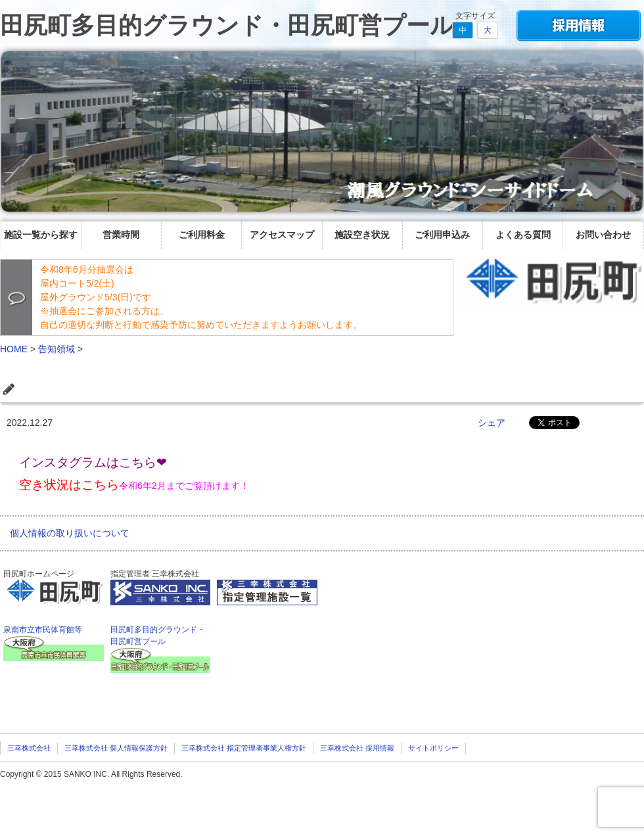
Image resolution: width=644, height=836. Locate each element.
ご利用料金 (202, 235)
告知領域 (57, 349)
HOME (14, 349)
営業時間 (121, 235)
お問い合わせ (603, 235)
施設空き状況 (362, 235)
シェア (492, 423)
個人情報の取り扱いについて (70, 533)
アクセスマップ (282, 235)
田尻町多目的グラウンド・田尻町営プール (227, 25)
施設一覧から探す (41, 235)
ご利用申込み (442, 235)
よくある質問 (523, 235)
